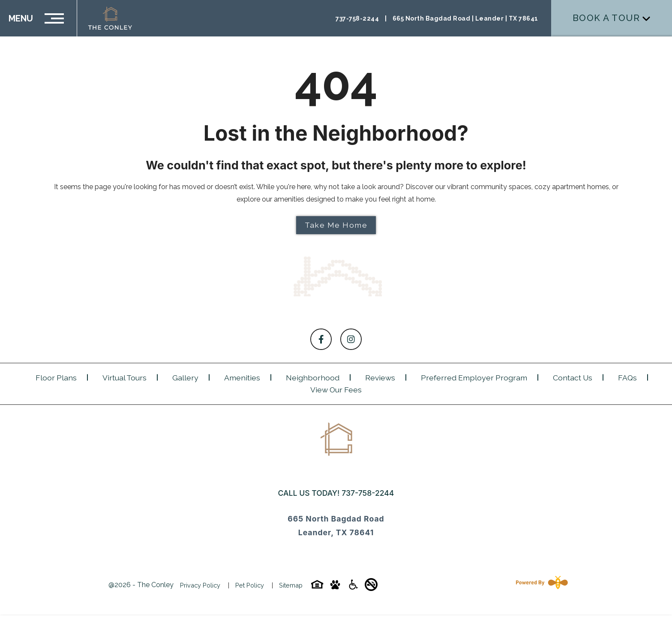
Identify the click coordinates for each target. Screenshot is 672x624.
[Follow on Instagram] (351, 339)
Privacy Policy (200, 585)
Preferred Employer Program (474, 378)
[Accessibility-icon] (353, 587)
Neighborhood (313, 378)
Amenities (242, 378)
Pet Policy (250, 585)
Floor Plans (56, 378)
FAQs (627, 378)
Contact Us (573, 378)
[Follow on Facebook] (321, 339)
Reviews (380, 378)
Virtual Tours (124, 378)
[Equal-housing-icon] (317, 587)
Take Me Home (336, 225)
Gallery (185, 378)
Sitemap (291, 585)
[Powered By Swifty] (540, 585)
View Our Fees (336, 390)
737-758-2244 (368, 493)
